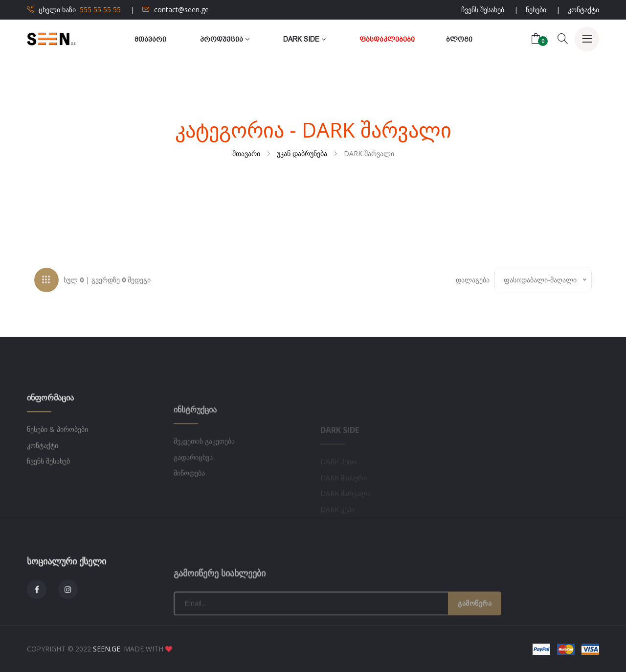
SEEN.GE (107, 649)
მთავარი (150, 39)
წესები (536, 10)
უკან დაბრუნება (302, 153)
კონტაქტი (583, 10)
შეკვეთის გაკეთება (204, 468)
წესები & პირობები (57, 449)
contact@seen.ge (176, 10)
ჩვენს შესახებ (483, 10)
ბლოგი (459, 39)
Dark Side (304, 39)
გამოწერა (475, 630)
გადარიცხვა (193, 484)
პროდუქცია (225, 39)
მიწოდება (189, 500)
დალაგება (473, 281)
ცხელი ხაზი (74, 10)
